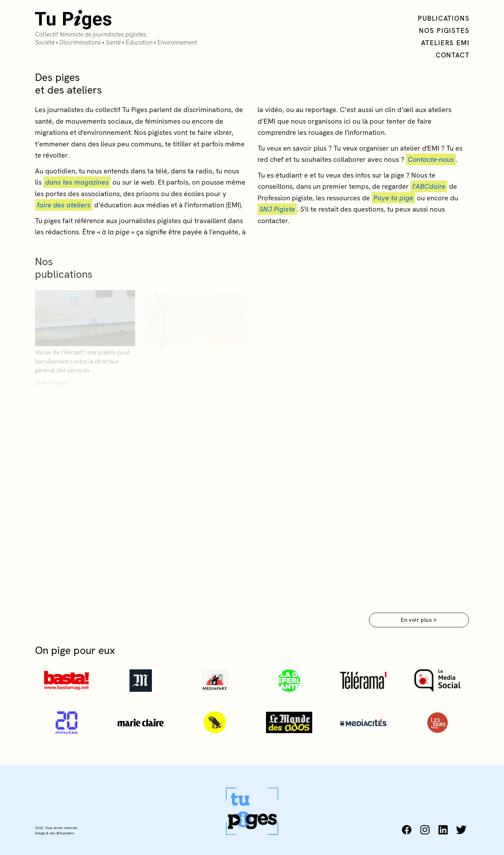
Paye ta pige (393, 198)
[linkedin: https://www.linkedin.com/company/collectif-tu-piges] (443, 830)
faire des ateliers (64, 206)
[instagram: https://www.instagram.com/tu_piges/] (425, 830)
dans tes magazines (77, 183)
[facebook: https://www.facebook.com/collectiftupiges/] (407, 830)
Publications (444, 18)
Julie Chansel (52, 385)
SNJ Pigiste (277, 210)
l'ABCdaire (429, 187)
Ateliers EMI (445, 43)
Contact (453, 55)
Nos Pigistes (444, 31)
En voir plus (419, 620)
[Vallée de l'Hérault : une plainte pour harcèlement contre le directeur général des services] (85, 335)
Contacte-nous (431, 160)
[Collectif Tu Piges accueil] (116, 28)
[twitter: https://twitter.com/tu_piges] (461, 830)
